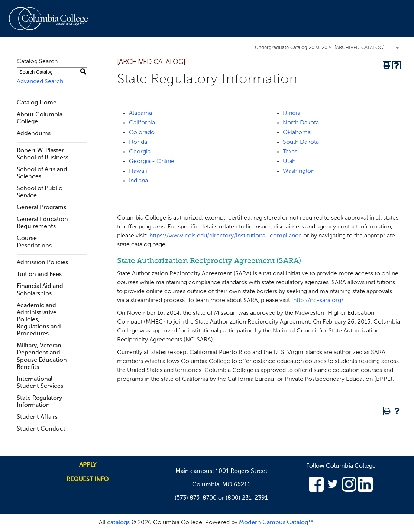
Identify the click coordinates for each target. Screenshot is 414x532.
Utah (289, 162)
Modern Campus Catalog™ (276, 523)
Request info (88, 480)
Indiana (138, 181)
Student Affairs (37, 417)
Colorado (142, 133)
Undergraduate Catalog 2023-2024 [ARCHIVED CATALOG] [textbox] (320, 48)
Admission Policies (42, 263)
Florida (138, 142)
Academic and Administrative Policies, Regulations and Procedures (39, 320)
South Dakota (301, 142)
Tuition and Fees (39, 275)
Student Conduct (41, 429)
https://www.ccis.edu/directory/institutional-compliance (226, 236)
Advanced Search (40, 82)
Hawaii (138, 171)
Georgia (140, 152)
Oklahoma (297, 133)
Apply (88, 465)
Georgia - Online (152, 162)
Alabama (140, 113)
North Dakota (301, 123)
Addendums (34, 134)
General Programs (41, 208)
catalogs (118, 523)
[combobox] (327, 48)
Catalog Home (37, 103)
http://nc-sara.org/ (318, 301)
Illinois (291, 113)
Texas (290, 152)
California (142, 123)
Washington (299, 171)
